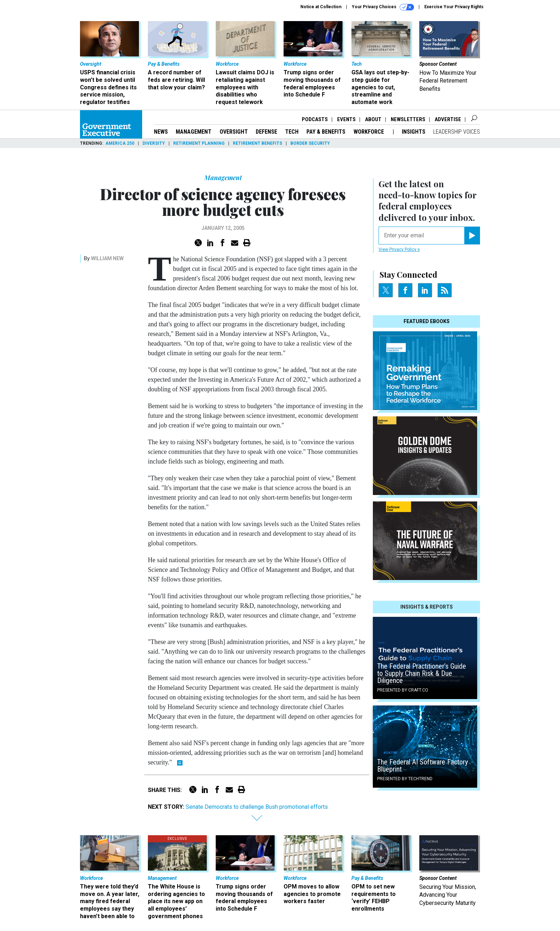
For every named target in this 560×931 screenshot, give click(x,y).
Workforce (369, 132)
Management (194, 132)
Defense (266, 132)
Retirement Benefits (257, 143)
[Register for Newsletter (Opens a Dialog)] (472, 236)
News (161, 132)
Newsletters (408, 119)
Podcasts (315, 119)
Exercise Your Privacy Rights (454, 7)
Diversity (154, 143)
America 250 (120, 143)
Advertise (448, 119)
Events (346, 119)
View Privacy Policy (399, 249)
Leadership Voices (457, 132)
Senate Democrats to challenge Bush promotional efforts (257, 807)
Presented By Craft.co (403, 690)
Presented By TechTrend (405, 779)
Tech (292, 132)
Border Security (310, 143)
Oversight (234, 132)
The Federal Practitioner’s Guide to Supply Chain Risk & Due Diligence (422, 673)
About (373, 119)
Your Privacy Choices (383, 7)
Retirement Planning (199, 143)
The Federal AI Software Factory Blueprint (422, 766)
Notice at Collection (321, 7)
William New (107, 258)
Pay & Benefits (326, 132)
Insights (414, 132)
